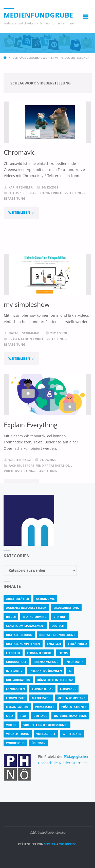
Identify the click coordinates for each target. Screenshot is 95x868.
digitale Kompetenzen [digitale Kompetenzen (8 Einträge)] (23, 644)
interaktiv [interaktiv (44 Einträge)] (14, 671)
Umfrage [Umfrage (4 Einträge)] (40, 716)
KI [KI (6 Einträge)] (70, 671)
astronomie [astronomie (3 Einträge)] (45, 599)
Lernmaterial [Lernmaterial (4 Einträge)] (42, 689)
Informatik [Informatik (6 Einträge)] (74, 662)
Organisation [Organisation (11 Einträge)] (17, 707)
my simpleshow (27, 304)
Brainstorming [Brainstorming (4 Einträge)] (35, 617)
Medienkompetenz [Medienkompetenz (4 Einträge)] (71, 698)
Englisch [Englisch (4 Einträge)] (54, 644)
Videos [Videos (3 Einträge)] (11, 725)
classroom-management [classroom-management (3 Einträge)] (25, 626)
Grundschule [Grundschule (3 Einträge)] (16, 662)
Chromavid (20, 152)
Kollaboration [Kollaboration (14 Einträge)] (18, 680)
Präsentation (20, 339)
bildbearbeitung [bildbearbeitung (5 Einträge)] (66, 608)
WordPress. (68, 844)
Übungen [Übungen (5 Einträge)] (39, 743)
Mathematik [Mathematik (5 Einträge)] (41, 698)
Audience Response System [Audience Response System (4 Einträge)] (26, 608)
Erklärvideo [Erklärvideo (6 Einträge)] (77, 644)
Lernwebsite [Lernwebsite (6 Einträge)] (15, 698)
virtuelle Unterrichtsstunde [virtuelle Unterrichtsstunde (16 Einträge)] (46, 725)
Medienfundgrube (38, 15)
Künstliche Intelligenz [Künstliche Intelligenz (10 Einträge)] (55, 680)
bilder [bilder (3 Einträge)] (11, 617)
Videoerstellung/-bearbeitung (30, 471)
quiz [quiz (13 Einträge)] (9, 716)
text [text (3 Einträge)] (23, 716)
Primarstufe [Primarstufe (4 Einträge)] (45, 707)
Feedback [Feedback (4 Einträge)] (13, 653)
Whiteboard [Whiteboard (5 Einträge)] (72, 734)
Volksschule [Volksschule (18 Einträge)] (46, 734)
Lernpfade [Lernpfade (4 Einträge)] (68, 689)
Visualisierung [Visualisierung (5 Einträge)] (18, 734)
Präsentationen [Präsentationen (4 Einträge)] (74, 707)
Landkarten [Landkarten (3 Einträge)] (15, 689)
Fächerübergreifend (26, 466)
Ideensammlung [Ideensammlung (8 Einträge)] (46, 662)
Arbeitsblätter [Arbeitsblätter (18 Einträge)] (17, 599)
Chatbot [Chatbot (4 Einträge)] (60, 617)
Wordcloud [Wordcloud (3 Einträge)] (15, 743)
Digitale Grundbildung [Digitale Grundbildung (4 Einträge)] (57, 635)
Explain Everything (31, 425)
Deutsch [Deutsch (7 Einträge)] (58, 626)
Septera (50, 844)
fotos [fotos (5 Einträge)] (63, 653)
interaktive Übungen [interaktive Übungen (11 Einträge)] (46, 671)
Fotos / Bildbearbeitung (29, 193)
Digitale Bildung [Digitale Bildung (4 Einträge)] (19, 635)
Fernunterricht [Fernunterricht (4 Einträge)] (39, 653)
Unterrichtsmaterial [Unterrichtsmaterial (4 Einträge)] (70, 716)
